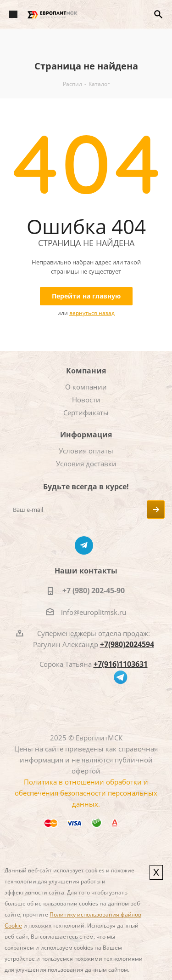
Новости (86, 400)
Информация (86, 435)
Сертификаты (86, 413)
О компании (86, 387)
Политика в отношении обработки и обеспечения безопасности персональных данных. (86, 793)
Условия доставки (86, 464)
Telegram (84, 545)
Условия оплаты (86, 451)
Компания (86, 371)
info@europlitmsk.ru (94, 612)
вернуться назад (92, 313)
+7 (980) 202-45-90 (94, 590)
